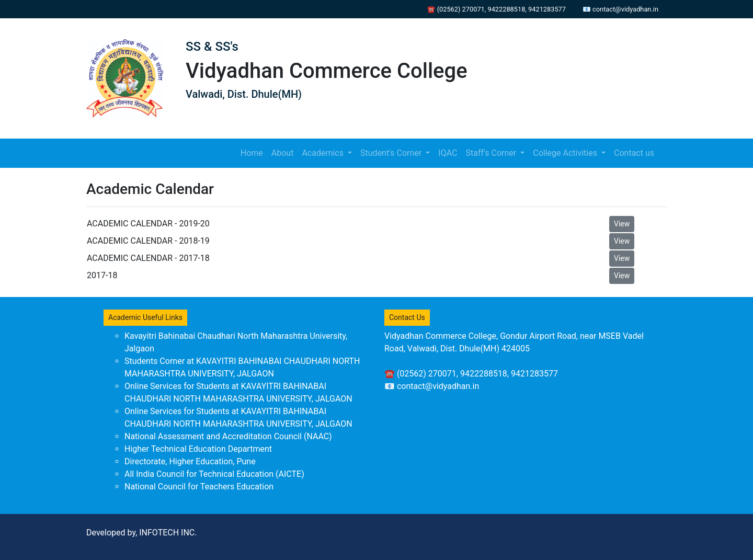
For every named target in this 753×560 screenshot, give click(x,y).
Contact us (634, 153)
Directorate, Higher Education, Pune (190, 461)
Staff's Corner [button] (492, 153)
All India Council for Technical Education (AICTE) (214, 474)
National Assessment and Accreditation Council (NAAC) (228, 436)
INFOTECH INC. (168, 533)
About (283, 153)
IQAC (448, 153)
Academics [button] (324, 153)
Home (254, 152)
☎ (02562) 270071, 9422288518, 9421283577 (497, 9)
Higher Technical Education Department (198, 449)
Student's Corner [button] (392, 153)
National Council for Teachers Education (199, 487)
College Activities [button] (566, 153)
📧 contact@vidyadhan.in (620, 9)
